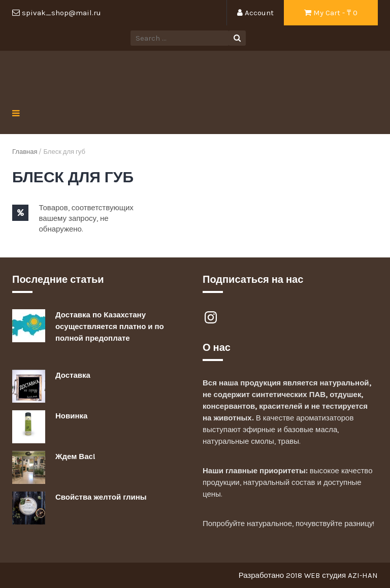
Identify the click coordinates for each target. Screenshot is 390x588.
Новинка (71, 416)
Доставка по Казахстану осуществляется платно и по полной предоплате (110, 326)
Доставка (73, 375)
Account (255, 13)
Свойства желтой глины (101, 497)
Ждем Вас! (75, 456)
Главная (25, 152)
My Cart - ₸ (331, 13)
